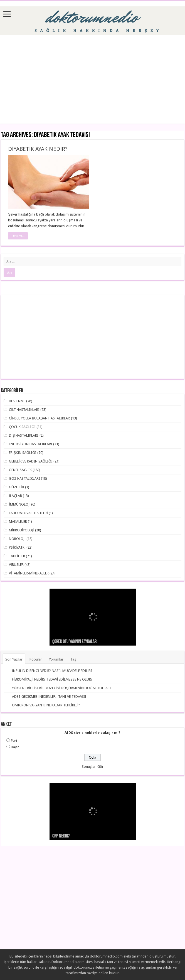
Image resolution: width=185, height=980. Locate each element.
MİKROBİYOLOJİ (22, 530)
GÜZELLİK (17, 487)
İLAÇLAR (15, 496)
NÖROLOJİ (17, 539)
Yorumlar (56, 659)
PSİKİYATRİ (17, 547)
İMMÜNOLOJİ (20, 504)
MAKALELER (18, 522)
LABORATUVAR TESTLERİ (28, 513)
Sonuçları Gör (93, 767)
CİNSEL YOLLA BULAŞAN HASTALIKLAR (39, 418)
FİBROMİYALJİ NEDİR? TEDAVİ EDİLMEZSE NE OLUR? (52, 679)
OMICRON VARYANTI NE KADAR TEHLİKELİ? (46, 705)
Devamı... (18, 236)
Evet (14, 741)
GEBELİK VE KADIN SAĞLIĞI (31, 461)
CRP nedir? (61, 836)
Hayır (15, 747)
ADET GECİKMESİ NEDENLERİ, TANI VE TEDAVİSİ (49, 697)
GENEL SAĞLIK (20, 470)
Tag (73, 659)
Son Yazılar (14, 659)
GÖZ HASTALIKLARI (24, 478)
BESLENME (17, 401)
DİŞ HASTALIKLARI (24, 435)
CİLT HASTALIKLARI (24, 410)
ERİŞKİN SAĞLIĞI (23, 453)
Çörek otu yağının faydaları (75, 642)
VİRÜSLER (16, 565)
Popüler (36, 659)
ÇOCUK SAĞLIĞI (22, 427)
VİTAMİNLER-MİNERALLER (29, 573)
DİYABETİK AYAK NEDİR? (38, 149)
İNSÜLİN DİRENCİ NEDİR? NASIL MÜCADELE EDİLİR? (52, 671)
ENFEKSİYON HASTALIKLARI (31, 444)
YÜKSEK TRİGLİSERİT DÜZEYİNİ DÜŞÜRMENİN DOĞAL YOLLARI (61, 688)
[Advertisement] (93, 79)
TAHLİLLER (17, 556)
